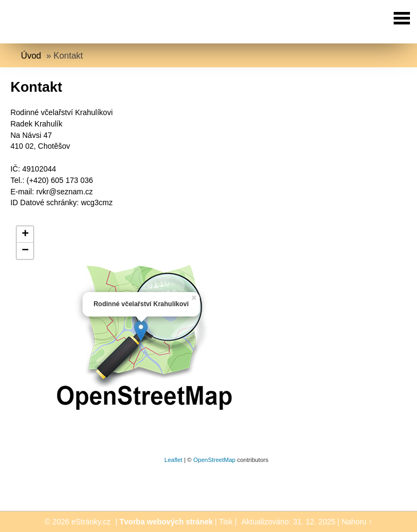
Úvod (31, 56)
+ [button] (25, 235)
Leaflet (173, 460)
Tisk (226, 522)
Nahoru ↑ (357, 522)
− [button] (25, 251)
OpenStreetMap (214, 460)
